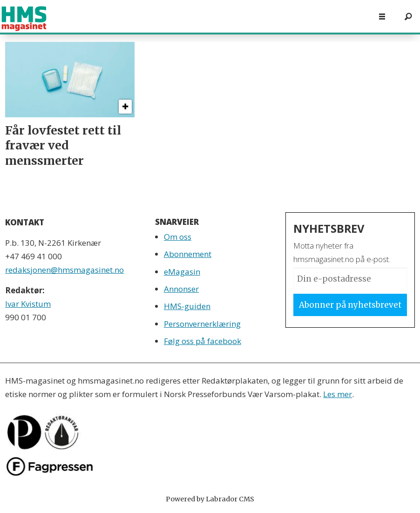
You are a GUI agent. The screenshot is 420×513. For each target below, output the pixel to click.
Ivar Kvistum (28, 304)
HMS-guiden (187, 306)
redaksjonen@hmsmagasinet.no (64, 270)
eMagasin (182, 272)
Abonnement (188, 254)
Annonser (181, 289)
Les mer (338, 394)
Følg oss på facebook (203, 341)
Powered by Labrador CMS (210, 499)
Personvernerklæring (202, 324)
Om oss (178, 237)
